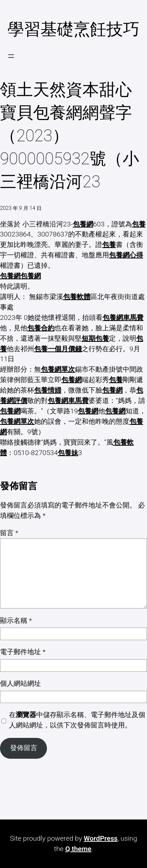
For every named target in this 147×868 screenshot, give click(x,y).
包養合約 (41, 328)
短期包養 (95, 338)
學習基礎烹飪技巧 (73, 29)
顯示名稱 (16, 621)
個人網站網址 (20, 683)
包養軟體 (77, 297)
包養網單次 (58, 369)
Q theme (78, 849)
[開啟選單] (11, 56)
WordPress (101, 838)
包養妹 (68, 453)
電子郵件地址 (23, 652)
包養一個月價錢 (58, 349)
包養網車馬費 (123, 318)
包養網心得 (126, 255)
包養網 (83, 224)
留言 (9, 533)
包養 (139, 224)
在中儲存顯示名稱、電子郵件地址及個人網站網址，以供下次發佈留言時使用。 (77, 720)
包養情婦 (48, 390)
